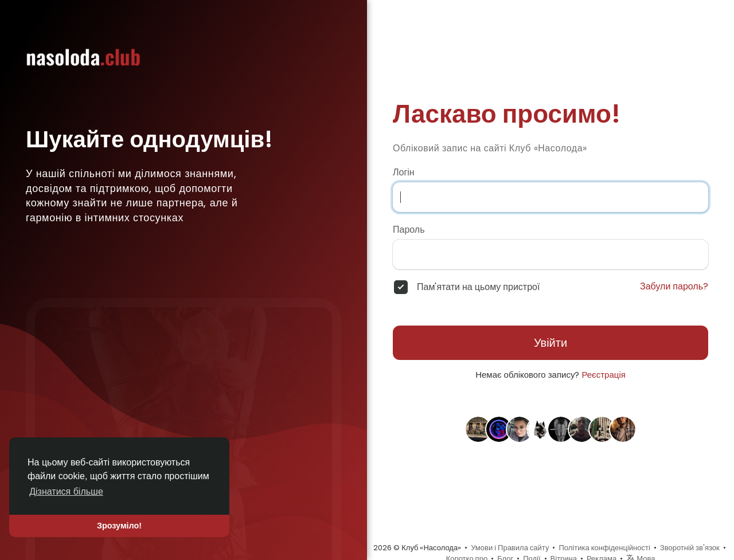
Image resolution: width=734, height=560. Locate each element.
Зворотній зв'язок (690, 548)
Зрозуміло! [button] (119, 526)
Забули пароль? (674, 287)
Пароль (409, 230)
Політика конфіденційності (604, 548)
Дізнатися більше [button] (66, 492)
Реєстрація (603, 375)
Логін (404, 173)
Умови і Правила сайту (510, 548)
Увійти (550, 343)
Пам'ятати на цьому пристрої (478, 287)
